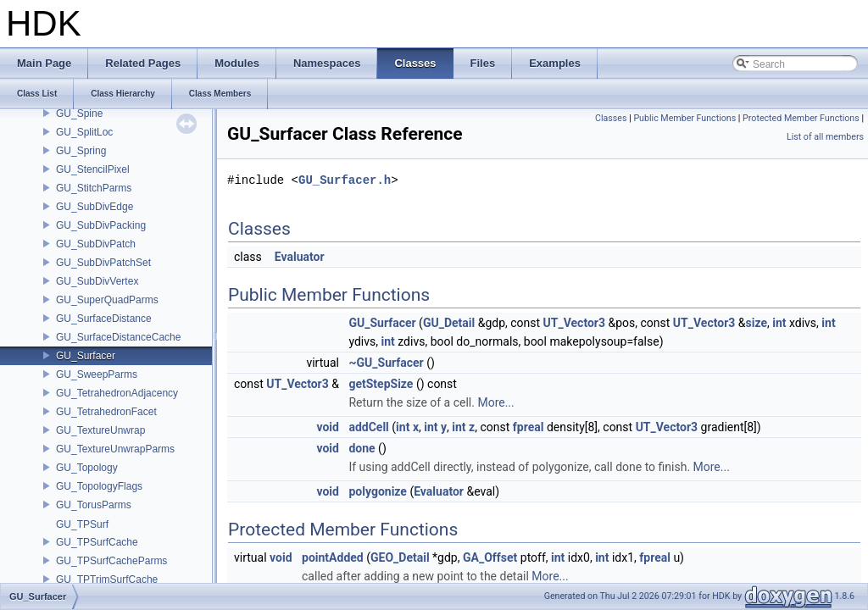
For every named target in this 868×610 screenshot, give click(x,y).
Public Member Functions (684, 118)
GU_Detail (449, 323)
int (779, 323)
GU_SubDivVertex (97, 281)
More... (495, 402)
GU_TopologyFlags (99, 486)
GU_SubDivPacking (101, 225)
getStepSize (381, 384)
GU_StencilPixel (93, 169)
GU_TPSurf (82, 524)
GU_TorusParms (94, 505)
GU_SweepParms (97, 374)
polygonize (377, 491)
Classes (611, 118)
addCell (368, 427)
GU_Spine (79, 114)
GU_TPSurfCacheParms (111, 561)
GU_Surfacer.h (345, 180)
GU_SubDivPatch (96, 244)
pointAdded (333, 557)
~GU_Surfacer (386, 363)
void (327, 427)
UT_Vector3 (574, 323)
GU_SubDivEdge (95, 207)
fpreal (529, 427)
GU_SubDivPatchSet (103, 263)
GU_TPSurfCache (97, 542)
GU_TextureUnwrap (100, 430)
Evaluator (300, 257)
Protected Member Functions (801, 118)
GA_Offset (490, 557)
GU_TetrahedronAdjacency (117, 393)
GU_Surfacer (86, 356)
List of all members (825, 137)
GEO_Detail (400, 557)
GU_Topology (87, 468)
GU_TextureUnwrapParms (115, 449)
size (756, 323)
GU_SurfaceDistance (104, 319)
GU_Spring (81, 151)
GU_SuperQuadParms (107, 300)
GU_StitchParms (94, 188)
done (362, 448)
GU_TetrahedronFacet (106, 412)
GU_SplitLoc (84, 132)
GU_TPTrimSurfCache (107, 579)
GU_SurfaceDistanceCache (118, 337)
